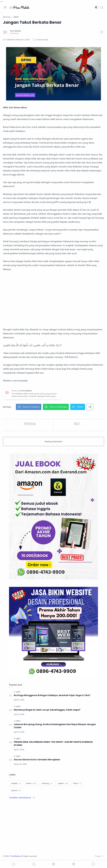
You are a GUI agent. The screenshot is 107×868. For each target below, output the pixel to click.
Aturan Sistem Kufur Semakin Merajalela (37, 760)
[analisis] (16, 783)
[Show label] (22, 798)
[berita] (31, 783)
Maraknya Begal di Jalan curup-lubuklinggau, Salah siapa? (47, 710)
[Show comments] (93, 864)
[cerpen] (63, 783)
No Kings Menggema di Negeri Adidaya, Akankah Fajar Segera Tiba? (52, 695)
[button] (97, 7)
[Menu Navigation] (5, 7)
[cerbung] (47, 783)
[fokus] (77, 783)
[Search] (102, 7)
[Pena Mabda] (16, 31)
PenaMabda (17, 856)
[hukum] (16, 791)
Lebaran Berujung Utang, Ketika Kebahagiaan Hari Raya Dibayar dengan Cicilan (55, 726)
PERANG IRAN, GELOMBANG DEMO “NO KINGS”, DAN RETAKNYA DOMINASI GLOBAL (54, 744)
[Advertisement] (53, 299)
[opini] (18, 692)
